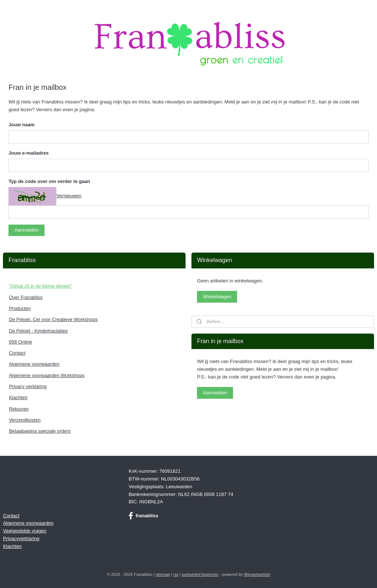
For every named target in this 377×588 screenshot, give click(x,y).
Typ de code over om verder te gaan (49, 181)
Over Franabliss (26, 297)
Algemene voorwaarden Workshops (47, 375)
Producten (20, 308)
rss (176, 574)
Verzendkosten (25, 420)
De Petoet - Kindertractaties (38, 331)
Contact (17, 353)
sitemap (163, 574)
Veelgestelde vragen (25, 531)
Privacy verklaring (28, 386)
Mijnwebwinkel (257, 574)
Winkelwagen (217, 297)
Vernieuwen (69, 196)
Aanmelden (27, 230)
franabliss (143, 516)
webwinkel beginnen (200, 574)
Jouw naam (22, 125)
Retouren (19, 409)
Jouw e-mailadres (29, 153)
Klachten (18, 397)
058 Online (20, 342)
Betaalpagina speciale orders (40, 431)
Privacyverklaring (21, 538)
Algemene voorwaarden (34, 364)
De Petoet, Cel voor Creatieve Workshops (53, 319)
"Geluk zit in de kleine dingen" (40, 286)
